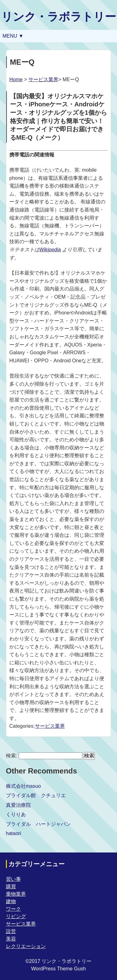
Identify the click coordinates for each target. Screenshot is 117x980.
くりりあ (16, 814)
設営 (11, 931)
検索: (12, 756)
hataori (14, 833)
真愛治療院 (18, 805)
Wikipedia (50, 250)
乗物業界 (16, 894)
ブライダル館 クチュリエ (36, 795)
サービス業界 (43, 79)
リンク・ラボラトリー (59, 17)
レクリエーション (26, 946)
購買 (11, 887)
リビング (16, 916)
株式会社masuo (23, 786)
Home (16, 79)
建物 (11, 901)
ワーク (13, 909)
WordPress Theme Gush (58, 969)
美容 (11, 939)
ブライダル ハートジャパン (38, 824)
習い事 (13, 879)
